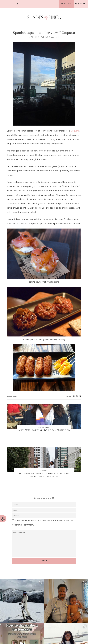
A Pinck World (37, 37)
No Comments (12, 397)
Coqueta (75, 131)
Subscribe (66, 4)
